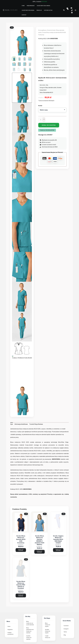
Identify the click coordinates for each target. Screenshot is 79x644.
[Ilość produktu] (41, 120)
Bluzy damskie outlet (51, 88)
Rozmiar (40, 106)
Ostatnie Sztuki (51, 30)
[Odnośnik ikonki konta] (75, 10)
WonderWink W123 (48, 92)
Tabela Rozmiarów (47, 130)
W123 (45, 90)
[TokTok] (72, 10)
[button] (64, 10)
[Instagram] (72, 13)
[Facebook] (71, 8)
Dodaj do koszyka (49, 125)
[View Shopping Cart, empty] (68, 10)
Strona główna (42, 30)
